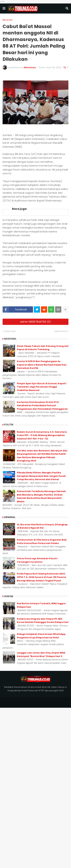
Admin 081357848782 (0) (35, 322)
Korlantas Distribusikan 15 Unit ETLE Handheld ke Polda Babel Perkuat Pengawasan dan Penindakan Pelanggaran (42, 406)
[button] (4, 8)
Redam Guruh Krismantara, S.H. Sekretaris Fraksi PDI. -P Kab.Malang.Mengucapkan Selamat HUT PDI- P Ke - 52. (42, 435)
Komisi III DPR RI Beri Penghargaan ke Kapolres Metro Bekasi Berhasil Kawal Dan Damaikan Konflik (42, 365)
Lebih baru (10, 331)
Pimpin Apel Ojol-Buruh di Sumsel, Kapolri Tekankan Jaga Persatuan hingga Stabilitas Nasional (42, 387)
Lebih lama (61, 331)
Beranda (8, 20)
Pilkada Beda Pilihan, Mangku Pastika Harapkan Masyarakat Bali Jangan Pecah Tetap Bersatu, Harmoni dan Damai (41, 476)
